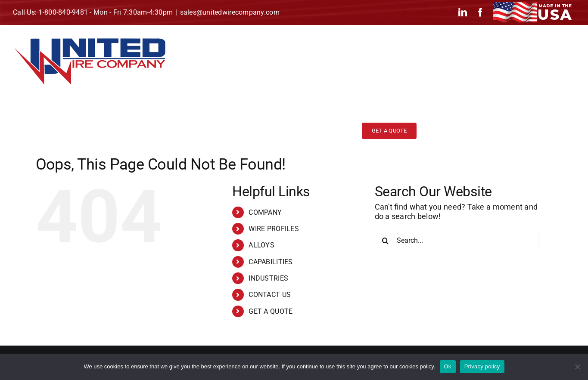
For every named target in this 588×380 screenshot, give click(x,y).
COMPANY (265, 212)
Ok (448, 366)
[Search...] (457, 241)
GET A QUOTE (271, 311)
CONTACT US (270, 295)
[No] (577, 367)
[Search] (386, 241)
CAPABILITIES (271, 262)
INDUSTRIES (268, 278)
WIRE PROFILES (274, 229)
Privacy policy (482, 366)
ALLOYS (261, 245)
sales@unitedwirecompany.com (230, 12)
